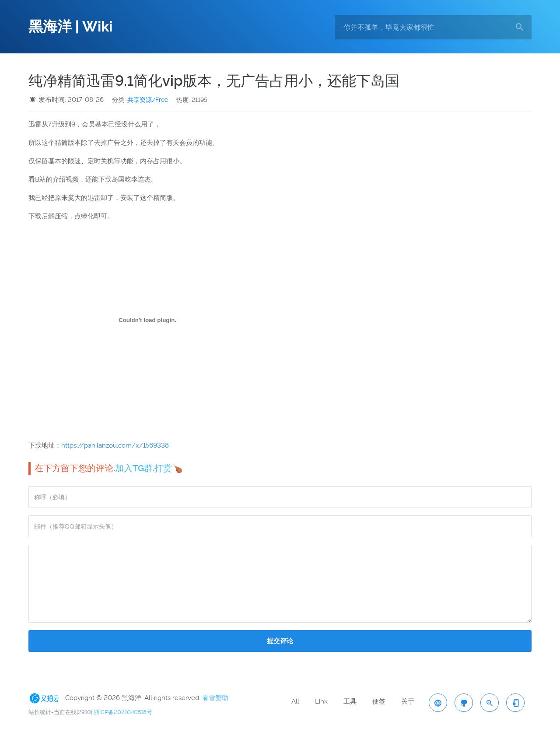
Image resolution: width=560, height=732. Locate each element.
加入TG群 (134, 468)
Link (321, 701)
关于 (408, 701)
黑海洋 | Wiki (70, 27)
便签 (379, 701)
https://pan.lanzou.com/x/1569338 (115, 445)
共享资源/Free (148, 100)
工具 (350, 701)
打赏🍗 (169, 468)
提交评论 (280, 641)
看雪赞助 (215, 698)
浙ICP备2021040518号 (123, 712)
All (295, 701)
